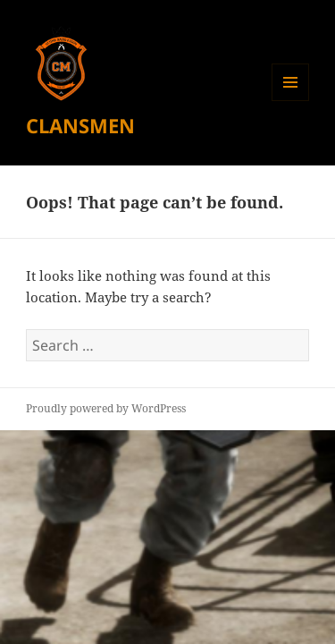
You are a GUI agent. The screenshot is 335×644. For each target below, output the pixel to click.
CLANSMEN (80, 125)
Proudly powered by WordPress (106, 408)
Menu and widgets (291, 101)
